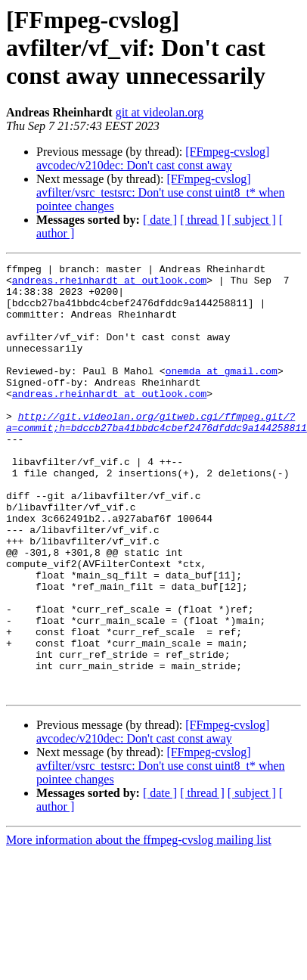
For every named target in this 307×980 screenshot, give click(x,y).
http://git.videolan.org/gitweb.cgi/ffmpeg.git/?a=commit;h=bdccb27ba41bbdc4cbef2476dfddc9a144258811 (157, 454)
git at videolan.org (160, 112)
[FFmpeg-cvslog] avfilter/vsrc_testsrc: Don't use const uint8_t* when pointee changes (161, 192)
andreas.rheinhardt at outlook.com (109, 284)
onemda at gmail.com (222, 393)
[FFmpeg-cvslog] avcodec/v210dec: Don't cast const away (153, 158)
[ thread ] (202, 220)
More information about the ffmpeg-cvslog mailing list (139, 926)
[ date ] (160, 220)
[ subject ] (252, 220)
